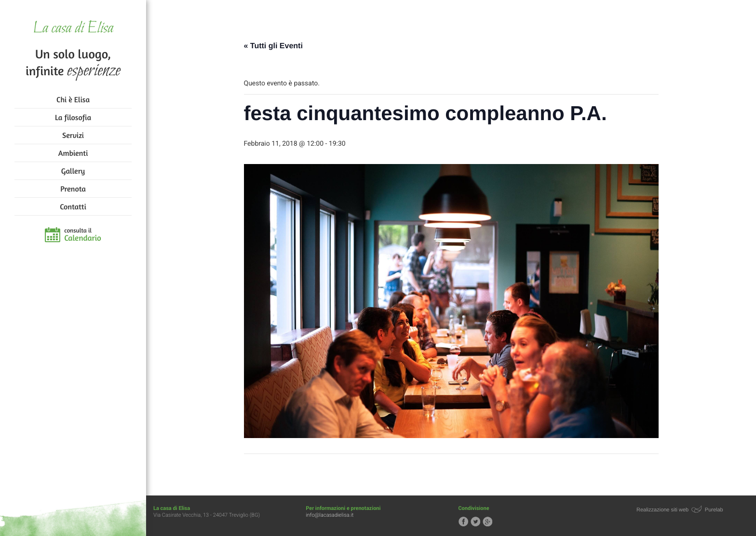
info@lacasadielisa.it (330, 515)
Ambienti (73, 153)
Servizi (73, 135)
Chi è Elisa (73, 99)
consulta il (83, 235)
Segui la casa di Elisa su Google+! (487, 522)
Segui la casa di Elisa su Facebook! (463, 522)
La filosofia (73, 117)
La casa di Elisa (73, 29)
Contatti (73, 206)
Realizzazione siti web (662, 510)
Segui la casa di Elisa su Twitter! (475, 522)
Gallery (73, 171)
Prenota (73, 189)
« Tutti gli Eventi (273, 46)
